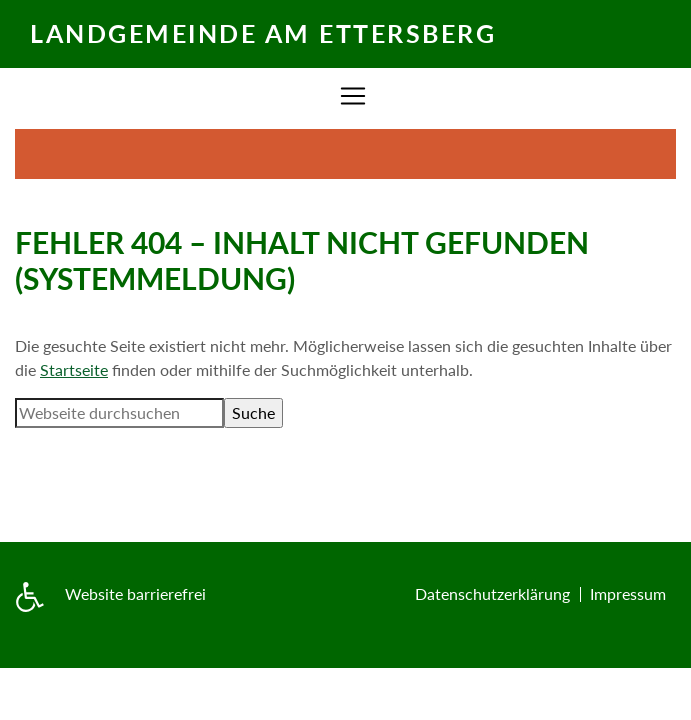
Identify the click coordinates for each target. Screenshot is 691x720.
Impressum (628, 593)
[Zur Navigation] (353, 96)
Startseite (74, 369)
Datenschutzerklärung (492, 593)
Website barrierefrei (135, 593)
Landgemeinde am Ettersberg (263, 33)
